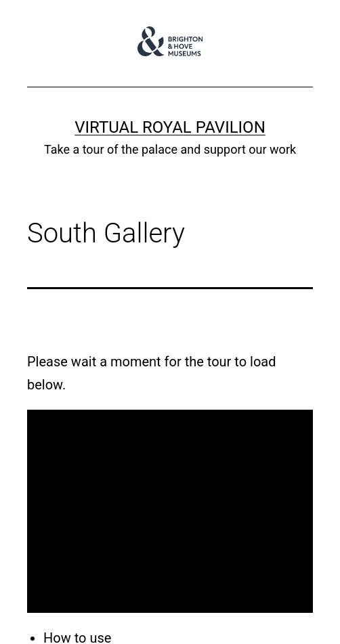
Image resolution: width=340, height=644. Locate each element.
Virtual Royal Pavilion (170, 127)
